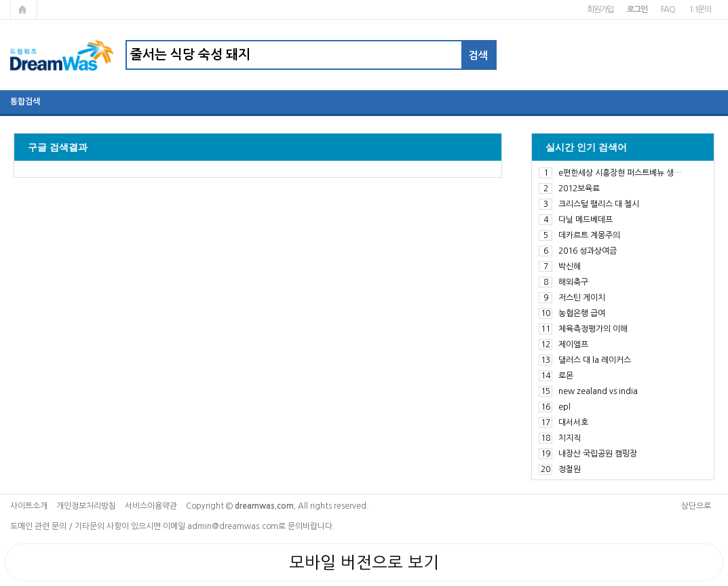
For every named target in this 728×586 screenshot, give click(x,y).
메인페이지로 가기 (24, 9)
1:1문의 (700, 9)
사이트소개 (29, 506)
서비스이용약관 (151, 506)
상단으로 (696, 506)
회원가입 (600, 9)
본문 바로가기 (0, 0)
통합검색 (25, 102)
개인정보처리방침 (86, 506)
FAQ (668, 9)
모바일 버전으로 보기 (364, 562)
